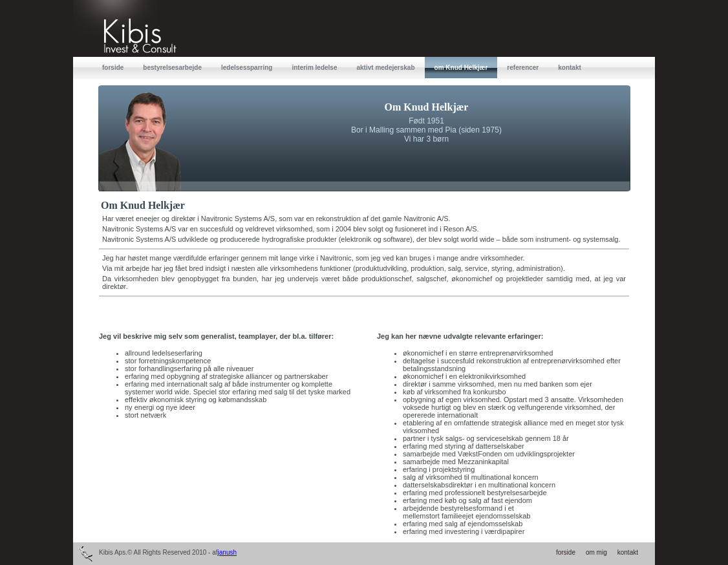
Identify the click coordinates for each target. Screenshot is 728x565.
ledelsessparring (247, 68)
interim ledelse (314, 68)
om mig (596, 552)
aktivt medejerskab (385, 68)
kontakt (570, 68)
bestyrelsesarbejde (172, 68)
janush (227, 552)
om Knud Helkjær (461, 68)
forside (113, 68)
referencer (523, 68)
